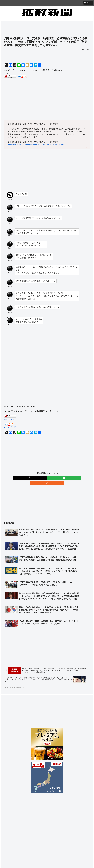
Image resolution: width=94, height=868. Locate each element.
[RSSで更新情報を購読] (52, 478)
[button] (89, 840)
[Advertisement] (47, 30)
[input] (47, 840)
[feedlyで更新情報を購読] (47, 478)
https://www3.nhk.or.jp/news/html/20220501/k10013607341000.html (36, 145)
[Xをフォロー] (42, 478)
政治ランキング (10, 419)
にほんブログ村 (11, 427)
